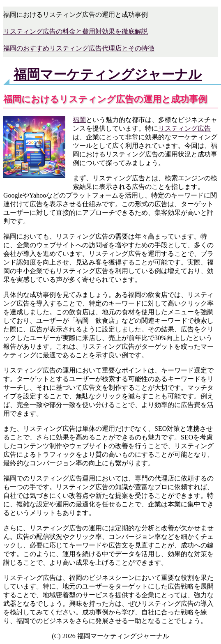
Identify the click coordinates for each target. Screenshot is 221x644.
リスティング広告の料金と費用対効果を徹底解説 (76, 31)
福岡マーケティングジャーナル (108, 74)
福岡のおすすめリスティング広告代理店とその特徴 (79, 48)
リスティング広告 (184, 128)
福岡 (79, 120)
